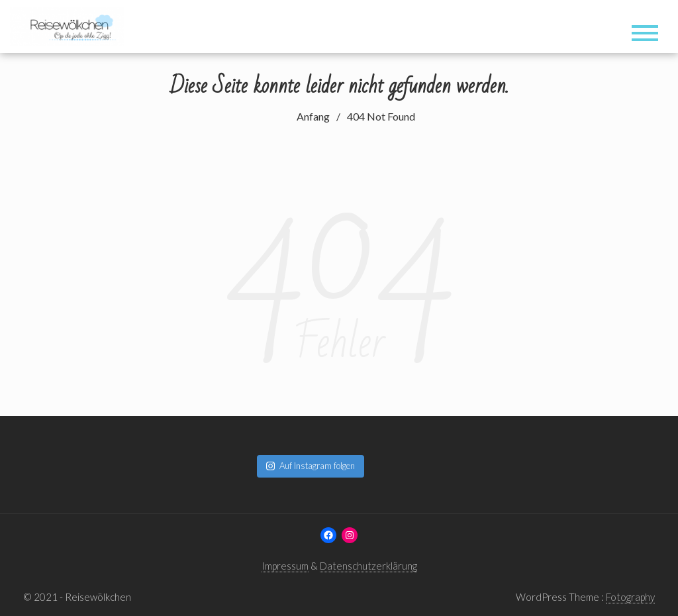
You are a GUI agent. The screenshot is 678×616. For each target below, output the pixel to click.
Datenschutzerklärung (368, 566)
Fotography (630, 597)
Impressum (285, 566)
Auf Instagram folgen (311, 466)
